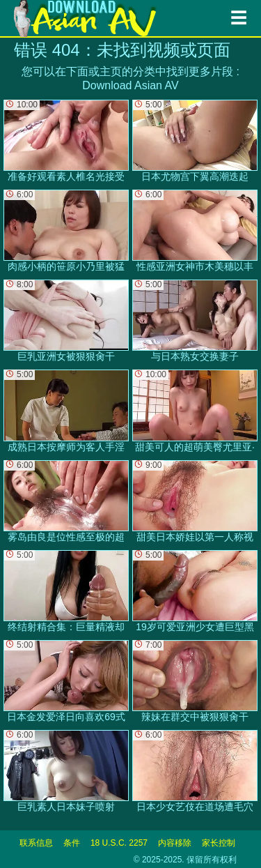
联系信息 (36, 843)
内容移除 (175, 843)
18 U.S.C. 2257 (119, 843)
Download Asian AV (130, 85)
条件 (72, 843)
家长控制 (219, 843)
